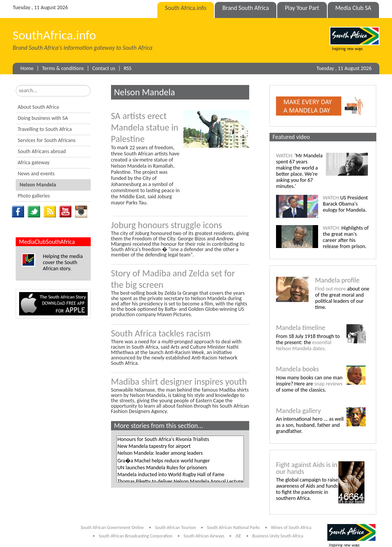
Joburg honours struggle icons (167, 225)
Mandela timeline (301, 328)
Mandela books (297, 369)
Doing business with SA (43, 118)
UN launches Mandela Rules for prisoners (180, 468)
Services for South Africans (47, 140)
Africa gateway (33, 162)
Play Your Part (302, 8)
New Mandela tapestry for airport (180, 446)
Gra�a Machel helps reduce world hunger (180, 460)
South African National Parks (233, 527)
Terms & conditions (63, 68)
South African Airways (205, 536)
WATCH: (285, 156)
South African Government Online (112, 527)
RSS (127, 68)
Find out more (330, 289)
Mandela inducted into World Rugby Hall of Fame (180, 475)
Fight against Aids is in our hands (307, 468)
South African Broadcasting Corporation (136, 536)
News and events (36, 174)
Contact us (104, 68)
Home (27, 68)
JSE (238, 536)
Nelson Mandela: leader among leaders (180, 453)
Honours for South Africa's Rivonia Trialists (180, 439)
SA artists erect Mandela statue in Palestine (145, 127)
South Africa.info (186, 8)
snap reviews (328, 384)
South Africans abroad (42, 151)
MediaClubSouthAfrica (47, 242)
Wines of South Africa (291, 527)
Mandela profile (337, 280)
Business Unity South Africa (278, 536)
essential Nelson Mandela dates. (304, 345)
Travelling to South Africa (45, 129)
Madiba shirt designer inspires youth (179, 381)
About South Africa (38, 107)
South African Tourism (176, 527)
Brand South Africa (246, 8)
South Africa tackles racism (161, 333)
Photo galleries (34, 196)
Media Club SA (353, 8)
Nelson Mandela (38, 185)
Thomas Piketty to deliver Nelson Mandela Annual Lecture (180, 482)
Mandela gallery (298, 411)
